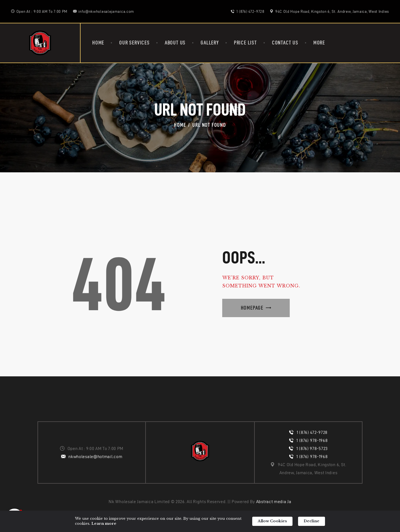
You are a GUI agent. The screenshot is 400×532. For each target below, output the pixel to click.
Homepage (252, 308)
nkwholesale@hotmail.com (95, 457)
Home (180, 125)
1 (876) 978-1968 (312, 440)
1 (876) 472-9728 (312, 432)
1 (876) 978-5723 (312, 448)
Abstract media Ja (274, 502)
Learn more (104, 524)
